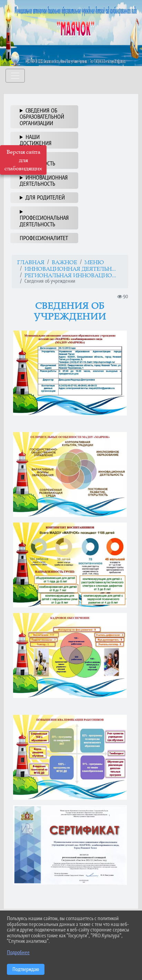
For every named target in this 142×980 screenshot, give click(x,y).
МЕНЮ (94, 262)
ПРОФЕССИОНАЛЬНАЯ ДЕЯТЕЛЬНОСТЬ (44, 221)
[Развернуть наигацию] (15, 76)
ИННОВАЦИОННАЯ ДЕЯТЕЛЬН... (70, 269)
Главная (31, 262)
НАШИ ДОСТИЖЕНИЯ (36, 140)
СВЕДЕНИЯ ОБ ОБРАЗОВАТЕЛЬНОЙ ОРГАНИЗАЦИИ (42, 117)
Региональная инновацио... (70, 275)
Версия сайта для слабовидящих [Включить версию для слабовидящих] (23, 160)
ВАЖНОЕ (64, 262)
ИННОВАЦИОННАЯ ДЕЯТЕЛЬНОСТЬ (44, 181)
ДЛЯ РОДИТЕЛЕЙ (45, 197)
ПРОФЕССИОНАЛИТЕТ (44, 238)
